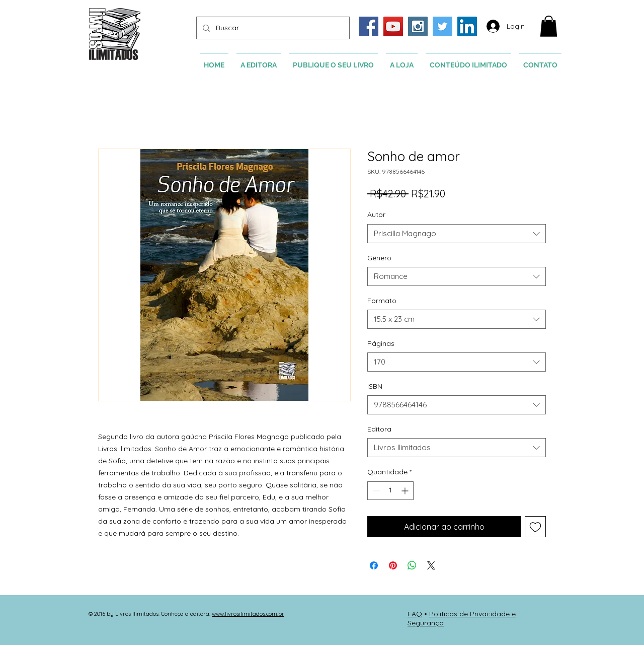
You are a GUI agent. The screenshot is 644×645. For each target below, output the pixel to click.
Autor (376, 214)
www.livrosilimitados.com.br (248, 614)
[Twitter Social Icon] (442, 26)
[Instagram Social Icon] (418, 26)
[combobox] (457, 234)
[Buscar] (272, 28)
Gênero (379, 258)
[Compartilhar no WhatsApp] (412, 565)
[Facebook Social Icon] (369, 26)
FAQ (415, 614)
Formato (382, 301)
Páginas (381, 343)
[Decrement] (375, 491)
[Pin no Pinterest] (393, 565)
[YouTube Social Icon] (393, 26)
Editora (379, 429)
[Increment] (406, 491)
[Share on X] (431, 565)
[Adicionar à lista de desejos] (535, 527)
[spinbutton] (390, 491)
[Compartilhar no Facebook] (374, 565)
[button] (549, 26)
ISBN (375, 386)
